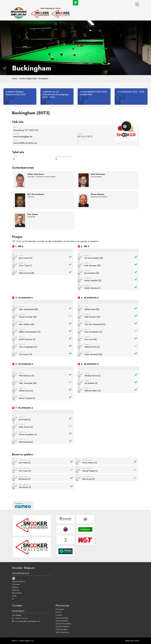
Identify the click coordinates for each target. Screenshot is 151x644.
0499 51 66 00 (20, 618)
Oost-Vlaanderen (62, 621)
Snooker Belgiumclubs (28, 78)
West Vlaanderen (62, 632)
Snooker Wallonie (62, 626)
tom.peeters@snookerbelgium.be (26, 621)
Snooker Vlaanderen (63, 624)
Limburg (59, 615)
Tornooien (16, 584)
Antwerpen (60, 609)
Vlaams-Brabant (62, 629)
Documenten (17, 593)
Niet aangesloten (62, 618)
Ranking (15, 587)
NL (13, 599)
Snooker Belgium (19, 581)
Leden (14, 596)
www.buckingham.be (23, 137)
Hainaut (59, 612)
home (14, 78)
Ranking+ (16, 590)
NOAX (137, 641)
